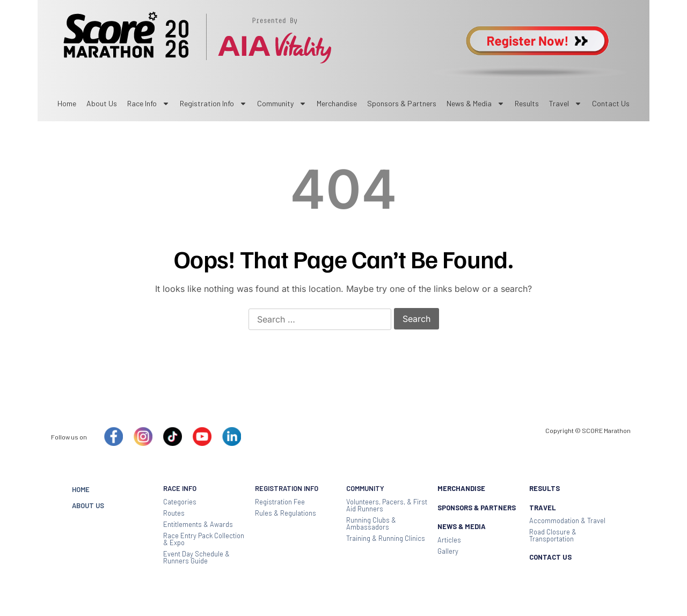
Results (527, 103)
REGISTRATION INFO (287, 488)
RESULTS (545, 488)
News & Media (476, 104)
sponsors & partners (402, 103)
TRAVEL (543, 508)
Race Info (148, 104)
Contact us (611, 103)
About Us (102, 103)
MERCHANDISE (461, 488)
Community (282, 104)
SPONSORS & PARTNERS (477, 508)
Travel (565, 104)
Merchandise (337, 103)
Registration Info (213, 104)
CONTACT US (550, 557)
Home (67, 103)
